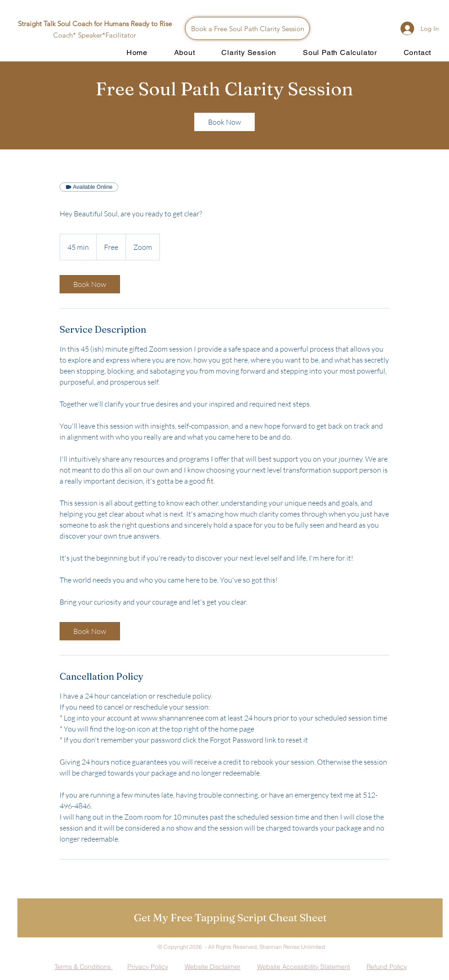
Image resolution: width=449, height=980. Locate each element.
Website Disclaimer (213, 967)
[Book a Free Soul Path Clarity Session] (247, 28)
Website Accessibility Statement (304, 967)
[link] (224, 122)
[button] (230, 918)
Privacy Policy (148, 967)
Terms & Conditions (84, 967)
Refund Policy (387, 967)
